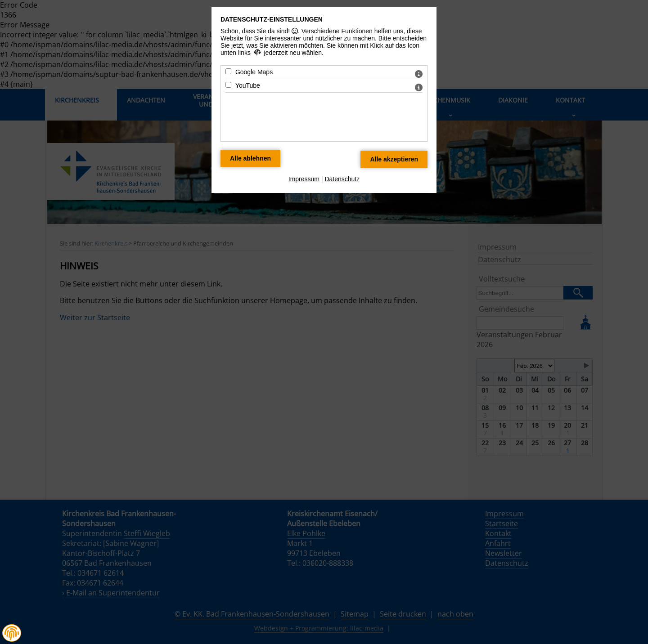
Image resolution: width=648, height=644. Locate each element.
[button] (12, 633)
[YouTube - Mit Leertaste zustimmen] (228, 85)
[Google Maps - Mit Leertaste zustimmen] (228, 71)
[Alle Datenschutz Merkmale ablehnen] (250, 158)
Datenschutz (342, 179)
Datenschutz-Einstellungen (272, 19)
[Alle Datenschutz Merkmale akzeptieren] (394, 159)
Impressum (304, 179)
